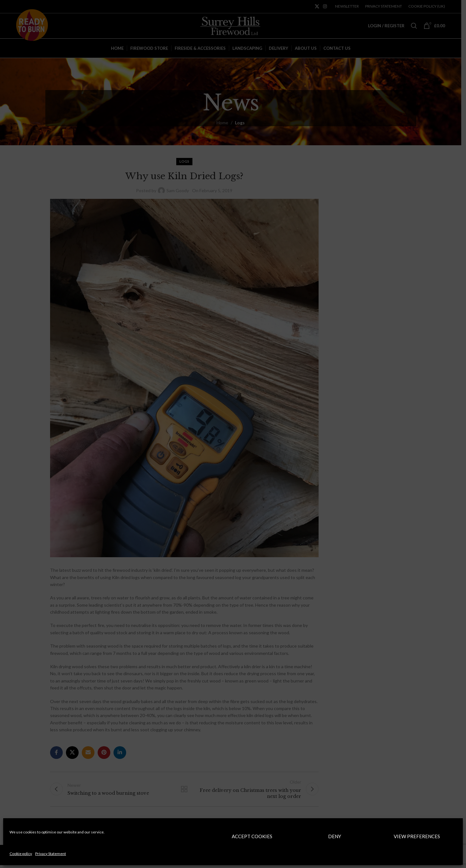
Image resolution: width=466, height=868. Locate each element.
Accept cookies (252, 836)
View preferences (417, 836)
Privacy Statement (51, 854)
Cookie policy (21, 854)
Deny (335, 836)
